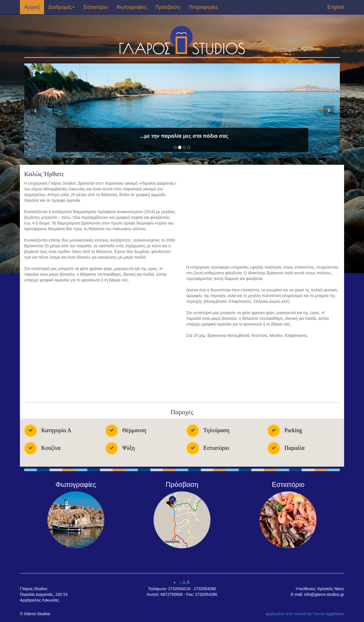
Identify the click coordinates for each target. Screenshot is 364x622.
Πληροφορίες (203, 7)
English (336, 7)
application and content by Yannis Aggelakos (305, 614)
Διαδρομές (62, 7)
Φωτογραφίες (132, 7)
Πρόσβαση (168, 7)
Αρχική (32, 7)
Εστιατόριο (96, 7)
